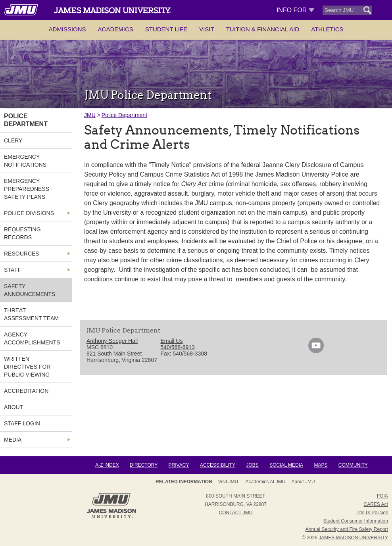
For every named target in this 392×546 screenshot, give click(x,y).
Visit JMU (228, 482)
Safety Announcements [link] (30, 290)
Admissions (67, 29)
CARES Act (376, 504)
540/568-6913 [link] (177, 347)
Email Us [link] (171, 341)
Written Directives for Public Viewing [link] (27, 367)
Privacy (179, 465)
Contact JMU (236, 513)
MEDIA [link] (13, 440)
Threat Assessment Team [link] (31, 314)
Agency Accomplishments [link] (32, 338)
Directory (144, 465)
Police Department (124, 115)
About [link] (13, 407)
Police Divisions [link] (29, 213)
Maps (321, 465)
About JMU (303, 482)
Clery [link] (13, 140)
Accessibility (218, 465)
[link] (316, 351)
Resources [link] (22, 254)
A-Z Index (107, 465)
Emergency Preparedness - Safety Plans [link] (28, 189)
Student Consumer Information (355, 521)
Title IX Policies (372, 513)
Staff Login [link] (22, 423)
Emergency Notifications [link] (25, 161)
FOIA (382, 496)
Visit (207, 29)
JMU (90, 115)
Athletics (327, 29)
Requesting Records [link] (22, 233)
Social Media (286, 465)
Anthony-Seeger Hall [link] (112, 341)
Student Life (166, 29)
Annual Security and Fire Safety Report (347, 529)
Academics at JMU (266, 482)
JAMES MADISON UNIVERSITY (353, 538)
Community (353, 465)
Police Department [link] (26, 120)
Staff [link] (12, 270)
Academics (116, 29)
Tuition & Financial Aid (263, 29)
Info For (295, 10)
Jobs (252, 465)
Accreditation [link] (26, 391)
